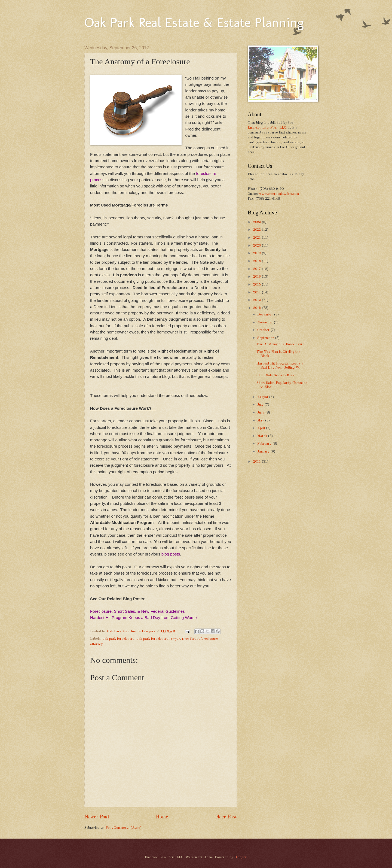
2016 (258, 277)
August (263, 397)
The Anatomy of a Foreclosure (280, 344)
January (264, 452)
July (261, 405)
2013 (258, 300)
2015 (258, 285)
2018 (258, 261)
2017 (258, 269)
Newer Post (97, 817)
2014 (258, 292)
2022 (258, 230)
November (266, 322)
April (262, 428)
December (266, 315)
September (266, 338)
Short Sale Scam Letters (275, 375)
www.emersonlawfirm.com (279, 194)
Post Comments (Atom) (124, 828)
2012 (258, 308)
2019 (258, 253)
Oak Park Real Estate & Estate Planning (194, 22)
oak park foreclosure (119, 639)
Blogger (241, 857)
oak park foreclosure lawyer (158, 639)
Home (162, 817)
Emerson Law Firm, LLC (267, 128)
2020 (258, 246)
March (263, 436)
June (261, 413)
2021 (258, 238)
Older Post (226, 817)
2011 (258, 462)
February (265, 444)
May (261, 421)
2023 (258, 222)
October (264, 330)
